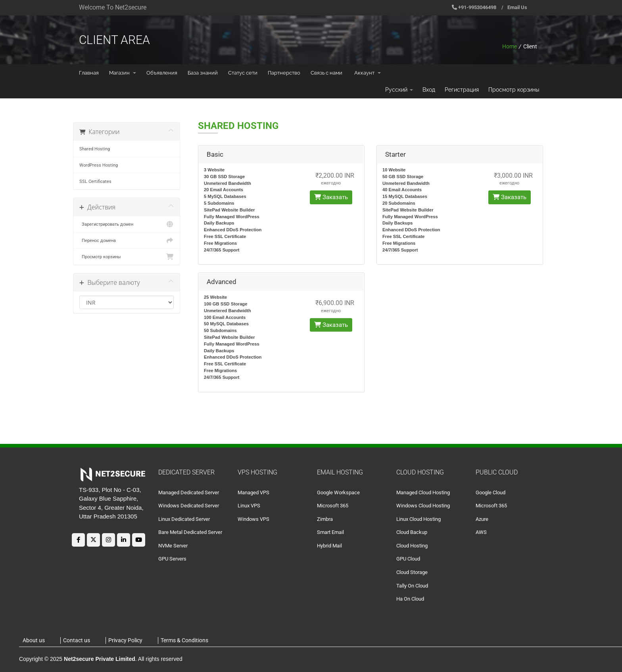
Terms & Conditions (184, 640)
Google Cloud (490, 492)
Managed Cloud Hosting (423, 492)
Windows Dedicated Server (189, 506)
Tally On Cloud (412, 586)
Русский (399, 90)
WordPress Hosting (99, 165)
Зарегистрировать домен (127, 224)
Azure (482, 519)
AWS (481, 532)
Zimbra (325, 519)
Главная (89, 73)
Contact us (77, 640)
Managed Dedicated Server (189, 492)
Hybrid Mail (329, 546)
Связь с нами (326, 73)
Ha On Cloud (410, 599)
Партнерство (284, 73)
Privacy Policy (125, 640)
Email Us (517, 7)
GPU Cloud (408, 559)
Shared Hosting (95, 149)
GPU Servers (172, 559)
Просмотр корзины (514, 90)
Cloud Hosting (412, 546)
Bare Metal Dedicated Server (190, 532)
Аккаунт (368, 73)
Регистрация (462, 90)
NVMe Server (173, 546)
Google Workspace (338, 492)
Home (510, 46)
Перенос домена (127, 240)
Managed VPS (253, 492)
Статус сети (243, 73)
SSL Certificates (95, 181)
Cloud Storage (412, 572)
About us (34, 640)
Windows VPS (253, 519)
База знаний (203, 73)
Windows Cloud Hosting (423, 506)
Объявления (162, 73)
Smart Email (330, 532)
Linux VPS (249, 506)
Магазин (123, 73)
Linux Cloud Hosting (419, 519)
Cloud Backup (412, 532)
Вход (429, 90)
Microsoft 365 (333, 506)
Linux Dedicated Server (184, 519)
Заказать (331, 197)
